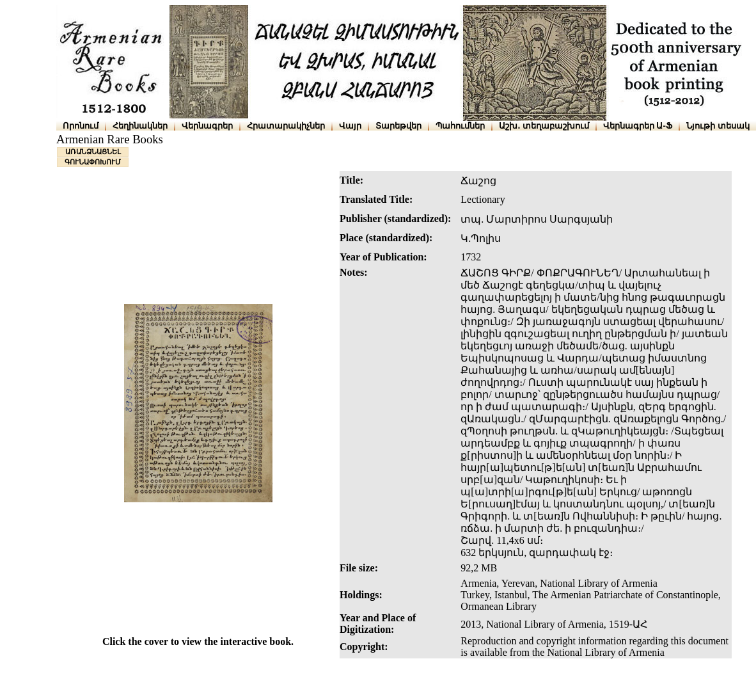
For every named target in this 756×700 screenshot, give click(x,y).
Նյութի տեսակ (718, 126)
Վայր (350, 126)
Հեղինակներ (140, 126)
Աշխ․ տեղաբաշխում (544, 126)
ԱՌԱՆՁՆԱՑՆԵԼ (93, 152)
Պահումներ (460, 126)
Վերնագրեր (207, 126)
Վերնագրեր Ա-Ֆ (638, 126)
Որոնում (81, 126)
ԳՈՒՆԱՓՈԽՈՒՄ (93, 162)
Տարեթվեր (398, 126)
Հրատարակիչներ (286, 126)
